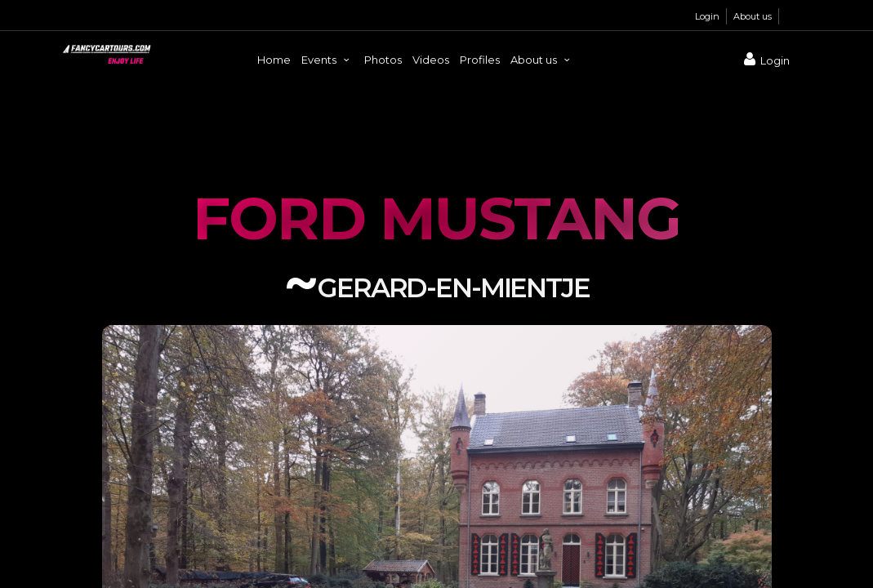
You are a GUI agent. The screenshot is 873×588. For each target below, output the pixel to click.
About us (753, 16)
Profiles (480, 60)
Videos (431, 60)
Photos (383, 60)
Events (327, 60)
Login (707, 16)
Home (274, 60)
